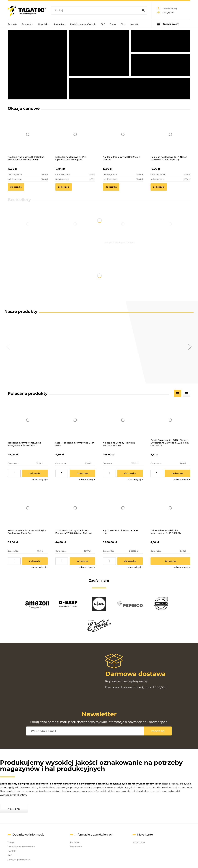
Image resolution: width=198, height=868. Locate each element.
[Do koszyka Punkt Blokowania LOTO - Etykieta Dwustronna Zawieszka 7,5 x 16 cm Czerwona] (178, 473)
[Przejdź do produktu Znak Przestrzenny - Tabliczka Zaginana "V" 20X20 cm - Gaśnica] (75, 508)
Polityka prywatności (19, 860)
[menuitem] (12, 24)
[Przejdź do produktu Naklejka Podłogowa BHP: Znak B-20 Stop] (123, 138)
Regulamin (76, 847)
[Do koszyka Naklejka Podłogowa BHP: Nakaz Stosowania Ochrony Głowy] (16, 187)
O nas (11, 842)
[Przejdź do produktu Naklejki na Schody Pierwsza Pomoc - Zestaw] (123, 420)
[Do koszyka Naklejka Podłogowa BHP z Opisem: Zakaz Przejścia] (64, 187)
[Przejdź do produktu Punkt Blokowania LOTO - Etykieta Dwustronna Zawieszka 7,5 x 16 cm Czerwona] (170, 420)
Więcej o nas (14, 809)
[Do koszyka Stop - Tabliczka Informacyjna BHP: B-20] (82, 473)
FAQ (10, 855)
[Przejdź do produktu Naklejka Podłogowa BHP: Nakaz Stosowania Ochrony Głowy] (28, 138)
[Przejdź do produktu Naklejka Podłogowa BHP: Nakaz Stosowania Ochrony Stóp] (170, 138)
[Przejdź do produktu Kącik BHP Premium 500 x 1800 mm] (123, 508)
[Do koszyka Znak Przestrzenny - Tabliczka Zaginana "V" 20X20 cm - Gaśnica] (82, 561)
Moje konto (139, 842)
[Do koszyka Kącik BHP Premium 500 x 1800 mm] (130, 561)
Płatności (75, 842)
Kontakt (12, 851)
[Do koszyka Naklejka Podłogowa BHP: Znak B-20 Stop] (111, 187)
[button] (40, 479)
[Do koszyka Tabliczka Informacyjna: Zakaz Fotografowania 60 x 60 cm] (35, 473)
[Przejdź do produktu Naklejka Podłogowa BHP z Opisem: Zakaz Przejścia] (75, 138)
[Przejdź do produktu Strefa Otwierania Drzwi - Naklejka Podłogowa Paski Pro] (28, 508)
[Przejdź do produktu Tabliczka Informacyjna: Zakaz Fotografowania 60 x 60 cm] (28, 420)
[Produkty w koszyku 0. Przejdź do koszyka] (171, 24)
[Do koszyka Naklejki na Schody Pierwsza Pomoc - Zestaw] (130, 473)
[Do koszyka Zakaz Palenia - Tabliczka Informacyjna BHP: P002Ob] (170, 561)
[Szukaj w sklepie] (96, 11)
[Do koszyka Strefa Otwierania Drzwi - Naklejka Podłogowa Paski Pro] (35, 561)
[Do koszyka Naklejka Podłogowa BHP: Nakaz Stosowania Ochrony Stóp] (159, 187)
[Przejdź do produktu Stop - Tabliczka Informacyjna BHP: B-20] (75, 420)
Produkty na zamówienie (21, 847)
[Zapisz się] (158, 731)
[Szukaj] (143, 11)
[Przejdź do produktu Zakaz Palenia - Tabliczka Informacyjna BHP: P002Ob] (170, 508)
